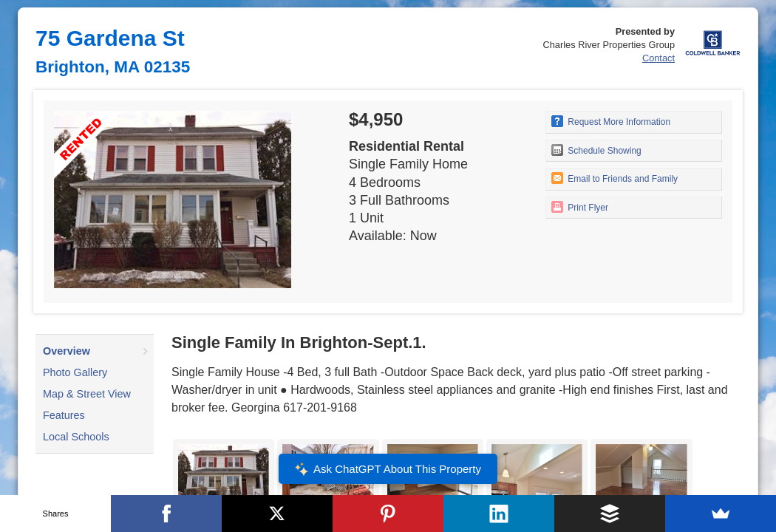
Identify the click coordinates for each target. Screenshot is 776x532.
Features (64, 415)
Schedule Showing (596, 150)
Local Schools (76, 437)
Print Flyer (580, 207)
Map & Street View (87, 394)
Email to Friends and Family (615, 178)
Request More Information (611, 121)
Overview (67, 351)
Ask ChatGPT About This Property (388, 469)
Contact (658, 58)
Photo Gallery (75, 372)
